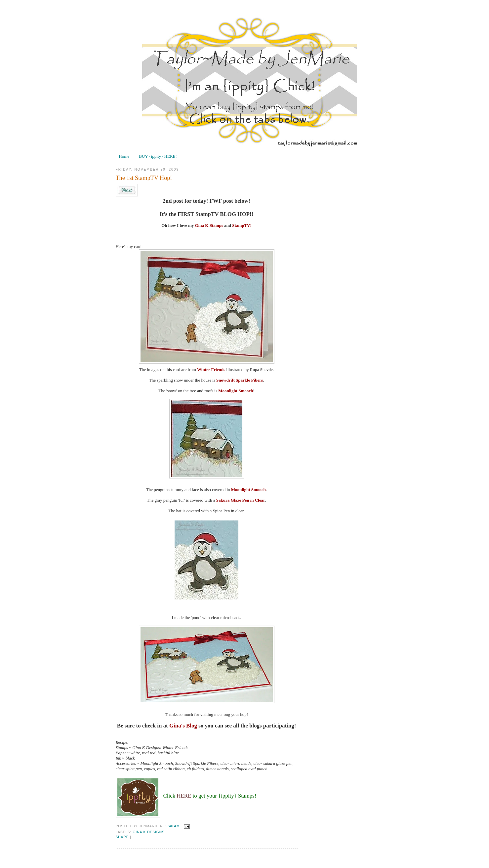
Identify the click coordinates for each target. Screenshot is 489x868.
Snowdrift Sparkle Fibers (240, 380)
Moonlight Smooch (236, 391)
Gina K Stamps (209, 225)
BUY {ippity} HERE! (158, 156)
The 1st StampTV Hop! (144, 178)
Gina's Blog (183, 726)
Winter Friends (211, 370)
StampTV (241, 225)
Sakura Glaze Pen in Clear (241, 500)
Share (122, 837)
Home (124, 156)
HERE (184, 796)
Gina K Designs (149, 832)
